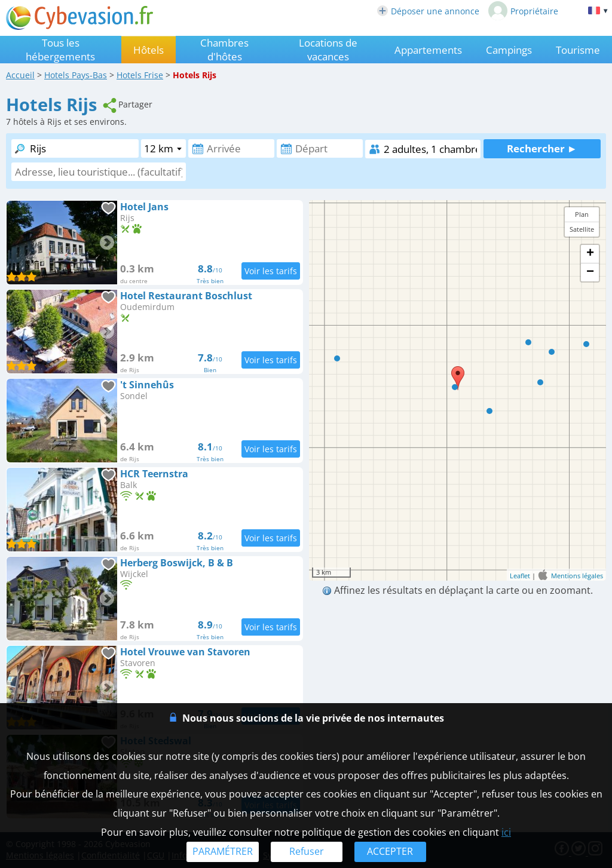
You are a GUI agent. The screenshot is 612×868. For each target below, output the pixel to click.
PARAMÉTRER (223, 851)
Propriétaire (523, 11)
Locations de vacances (328, 50)
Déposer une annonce (428, 11)
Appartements (428, 50)
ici (506, 832)
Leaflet (520, 575)
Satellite (582, 229)
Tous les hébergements (60, 50)
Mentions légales (577, 575)
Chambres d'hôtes (224, 50)
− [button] (590, 272)
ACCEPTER (390, 851)
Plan (582, 214)
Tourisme (578, 50)
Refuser (307, 851)
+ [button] (590, 254)
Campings (509, 50)
